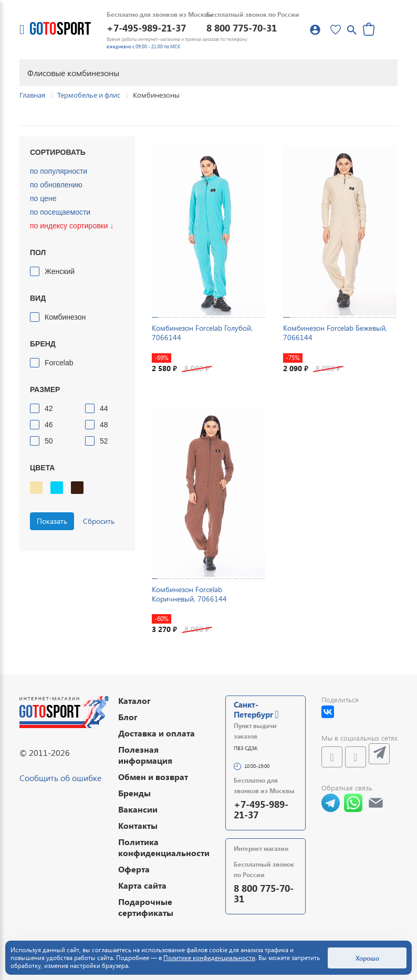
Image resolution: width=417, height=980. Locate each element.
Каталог (134, 700)
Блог (128, 717)
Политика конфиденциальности (164, 847)
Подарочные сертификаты (146, 907)
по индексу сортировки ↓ (72, 226)
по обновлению (56, 185)
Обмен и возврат (153, 777)
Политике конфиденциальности (209, 958)
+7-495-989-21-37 (146, 28)
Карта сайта (142, 885)
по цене (43, 198)
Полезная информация (145, 755)
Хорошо (367, 958)
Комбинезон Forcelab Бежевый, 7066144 (335, 333)
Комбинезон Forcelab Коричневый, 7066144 (189, 594)
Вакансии (138, 809)
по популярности (59, 171)
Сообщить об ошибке (60, 778)
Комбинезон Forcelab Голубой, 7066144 (202, 333)
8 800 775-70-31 (242, 28)
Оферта (134, 869)
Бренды (134, 793)
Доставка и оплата (157, 733)
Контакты (138, 825)
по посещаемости (60, 212)
